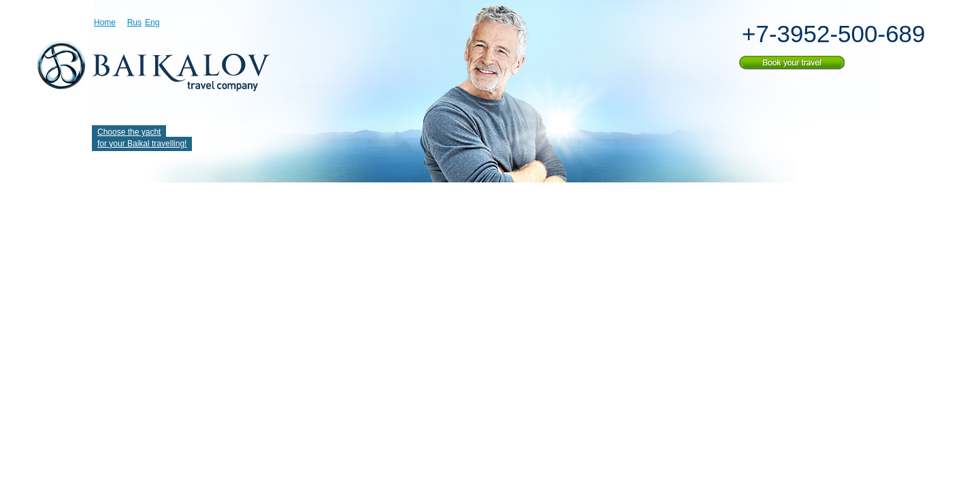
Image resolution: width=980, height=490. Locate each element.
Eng (152, 22)
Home (105, 22)
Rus (134, 22)
